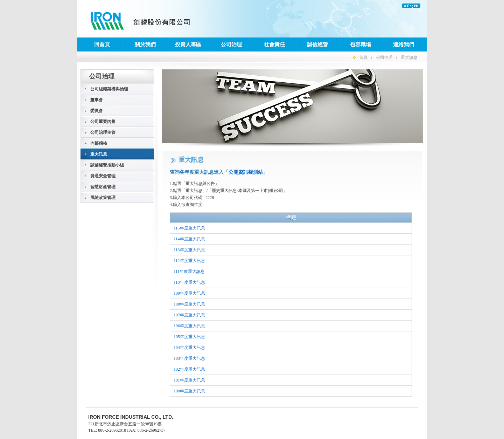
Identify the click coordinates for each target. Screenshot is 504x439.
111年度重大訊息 (189, 272)
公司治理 (231, 44)
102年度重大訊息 (189, 369)
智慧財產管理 (103, 187)
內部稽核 (99, 143)
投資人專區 (188, 44)
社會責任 (274, 44)
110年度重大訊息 (189, 282)
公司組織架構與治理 (109, 89)
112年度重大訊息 (189, 261)
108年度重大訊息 (189, 304)
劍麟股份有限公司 (141, 21)
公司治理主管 (103, 132)
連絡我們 (404, 44)
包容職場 (360, 44)
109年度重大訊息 (189, 293)
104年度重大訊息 (189, 348)
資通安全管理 (103, 176)
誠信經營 (317, 44)
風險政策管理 (103, 198)
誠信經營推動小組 (107, 165)
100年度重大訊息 (189, 391)
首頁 (363, 57)
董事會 (97, 100)
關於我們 (145, 44)
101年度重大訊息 (189, 380)
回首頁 (102, 44)
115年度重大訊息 (189, 228)
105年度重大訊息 (189, 337)
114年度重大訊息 (189, 239)
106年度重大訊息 (189, 326)
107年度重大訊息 (189, 315)
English (411, 6)
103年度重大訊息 (189, 358)
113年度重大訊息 (189, 250)
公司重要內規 (103, 122)
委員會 (97, 111)
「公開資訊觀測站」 (246, 172)
